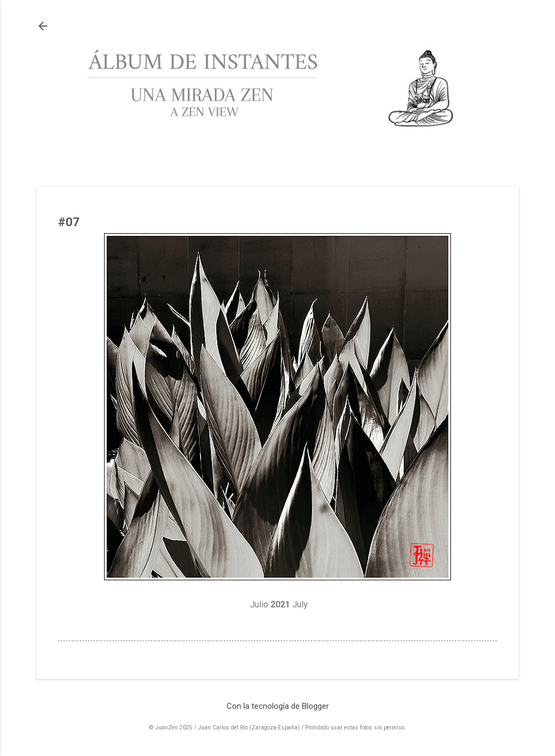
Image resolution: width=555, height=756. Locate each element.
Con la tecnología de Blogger (278, 706)
